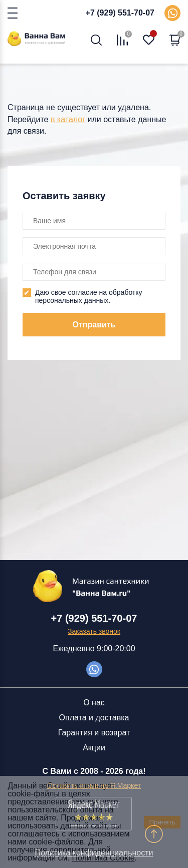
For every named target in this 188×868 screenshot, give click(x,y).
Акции (94, 748)
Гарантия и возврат (94, 733)
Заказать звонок (94, 631)
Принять (162, 822)
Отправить (94, 325)
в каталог (68, 119)
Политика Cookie (104, 858)
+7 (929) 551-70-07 (120, 13)
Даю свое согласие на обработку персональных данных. (89, 296)
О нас (94, 703)
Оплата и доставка (94, 718)
